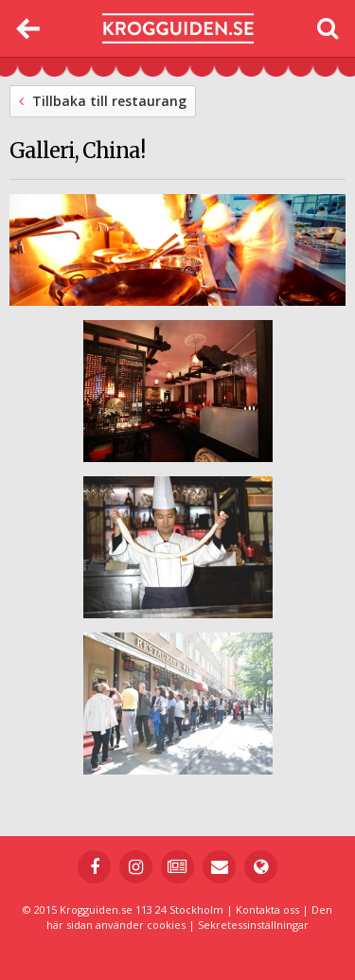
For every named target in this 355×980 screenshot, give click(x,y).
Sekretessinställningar (253, 925)
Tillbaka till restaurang (103, 101)
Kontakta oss (267, 909)
